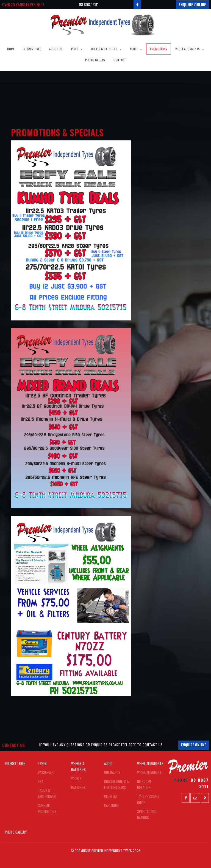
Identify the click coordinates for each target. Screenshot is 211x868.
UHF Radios (112, 772)
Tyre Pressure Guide (148, 799)
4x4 (41, 781)
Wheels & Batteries (104, 49)
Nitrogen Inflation (144, 784)
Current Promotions (47, 808)
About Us (56, 49)
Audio (134, 49)
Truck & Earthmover (47, 793)
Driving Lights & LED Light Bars (116, 784)
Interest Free (32, 49)
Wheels (76, 779)
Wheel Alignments (188, 49)
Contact (120, 60)
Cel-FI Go (110, 796)
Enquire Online (192, 5)
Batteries (78, 787)
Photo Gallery (95, 60)
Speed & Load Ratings (147, 814)
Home (11, 49)
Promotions (159, 49)
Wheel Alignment (149, 772)
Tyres (74, 49)
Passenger (46, 772)
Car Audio (111, 805)
